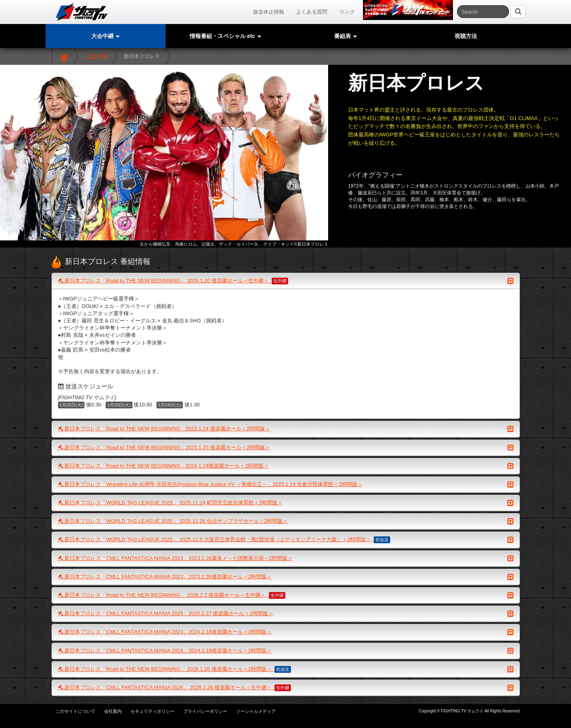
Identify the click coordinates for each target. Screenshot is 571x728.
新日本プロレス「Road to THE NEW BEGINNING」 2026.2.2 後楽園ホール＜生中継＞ (286, 595)
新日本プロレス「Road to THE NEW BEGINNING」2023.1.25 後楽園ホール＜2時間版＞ (286, 448)
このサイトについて (75, 711)
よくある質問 (312, 12)
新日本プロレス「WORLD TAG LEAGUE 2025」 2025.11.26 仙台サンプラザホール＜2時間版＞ (286, 521)
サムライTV (82, 12)
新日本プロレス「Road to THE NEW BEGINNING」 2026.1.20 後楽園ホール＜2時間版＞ (286, 669)
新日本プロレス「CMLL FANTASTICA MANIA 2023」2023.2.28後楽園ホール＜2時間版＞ (286, 577)
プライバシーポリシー (205, 711)
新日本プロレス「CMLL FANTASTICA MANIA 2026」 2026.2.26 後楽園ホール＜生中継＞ (286, 688)
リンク (347, 12)
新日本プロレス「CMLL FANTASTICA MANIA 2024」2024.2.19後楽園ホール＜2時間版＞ (286, 651)
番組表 (346, 36)
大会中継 (96, 56)
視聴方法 (466, 36)
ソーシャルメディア (256, 711)
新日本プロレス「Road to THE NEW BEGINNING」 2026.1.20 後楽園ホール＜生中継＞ (286, 281)
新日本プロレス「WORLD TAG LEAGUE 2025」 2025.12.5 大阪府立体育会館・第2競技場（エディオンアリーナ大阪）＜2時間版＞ (286, 540)
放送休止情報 (268, 12)
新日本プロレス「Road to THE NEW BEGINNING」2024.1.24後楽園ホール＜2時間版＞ (286, 466)
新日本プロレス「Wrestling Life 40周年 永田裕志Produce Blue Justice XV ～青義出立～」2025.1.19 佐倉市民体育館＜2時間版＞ (286, 484)
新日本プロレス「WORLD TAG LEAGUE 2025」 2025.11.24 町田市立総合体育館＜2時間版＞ (286, 503)
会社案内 (113, 711)
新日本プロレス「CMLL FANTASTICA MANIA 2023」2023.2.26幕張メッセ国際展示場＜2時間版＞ (286, 558)
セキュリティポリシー (152, 711)
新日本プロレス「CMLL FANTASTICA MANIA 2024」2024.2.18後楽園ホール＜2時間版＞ (286, 632)
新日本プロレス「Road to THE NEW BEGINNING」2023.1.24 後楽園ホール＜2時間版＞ (286, 429)
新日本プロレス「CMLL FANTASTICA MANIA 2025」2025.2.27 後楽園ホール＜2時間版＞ (286, 614)
